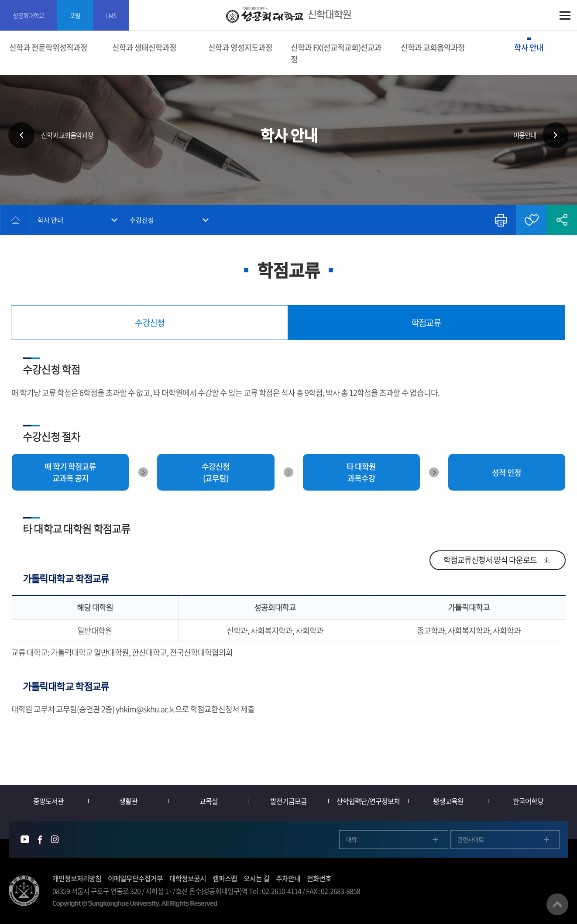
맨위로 (557, 904)
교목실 (209, 801)
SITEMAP (565, 15)
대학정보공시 (188, 878)
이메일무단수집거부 (135, 878)
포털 (76, 15)
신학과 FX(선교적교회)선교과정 (336, 53)
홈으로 (16, 220)
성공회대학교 (29, 15)
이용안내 (523, 135)
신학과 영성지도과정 (240, 47)
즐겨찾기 (531, 220)
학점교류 (426, 322)
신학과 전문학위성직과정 (48, 47)
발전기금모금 (288, 801)
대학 (351, 839)
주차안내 (288, 878)
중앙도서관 (49, 801)
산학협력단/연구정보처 (369, 801)
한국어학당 (528, 801)
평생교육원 (448, 801)
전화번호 (319, 878)
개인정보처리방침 (77, 878)
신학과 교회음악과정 (433, 47)
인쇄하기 (501, 220)
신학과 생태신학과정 (144, 47)
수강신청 (142, 220)
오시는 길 (256, 878)
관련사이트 (471, 839)
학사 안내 (529, 47)
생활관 (129, 801)
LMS (112, 15)
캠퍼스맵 (225, 878)
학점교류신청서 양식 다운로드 (490, 560)
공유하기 (562, 220)
